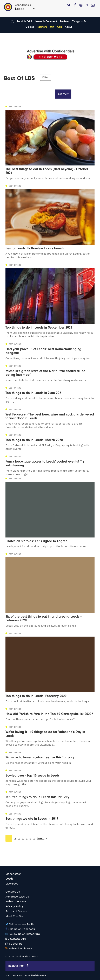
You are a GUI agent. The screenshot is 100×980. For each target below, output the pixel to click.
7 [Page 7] (34, 838)
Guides (30, 27)
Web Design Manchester (18, 975)
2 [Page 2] (15, 838)
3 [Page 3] (19, 838)
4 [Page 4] (23, 838)
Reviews (65, 21)
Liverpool (12, 884)
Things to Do (80, 21)
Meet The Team (16, 916)
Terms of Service (16, 911)
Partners (42, 27)
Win (52, 27)
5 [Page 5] (27, 838)
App (59, 27)
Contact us (13, 892)
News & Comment (46, 21)
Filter (46, 77)
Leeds (9, 879)
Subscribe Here (16, 901)
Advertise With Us (17, 897)
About (68, 27)
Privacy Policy (14, 906)
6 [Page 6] (30, 838)
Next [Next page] (42, 838)
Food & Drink (25, 21)
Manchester (13, 874)
